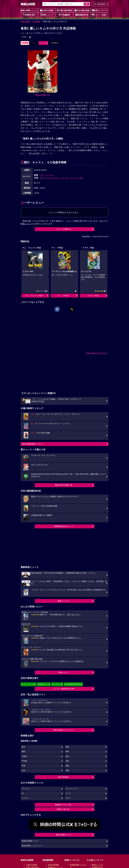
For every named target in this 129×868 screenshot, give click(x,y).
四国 (67, 766)
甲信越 (24, 761)
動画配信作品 (82, 15)
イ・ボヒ (79, 178)
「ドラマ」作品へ (93, 296)
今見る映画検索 (99, 4)
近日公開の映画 (82, 10)
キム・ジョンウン (48, 178)
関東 (67, 747)
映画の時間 (25, 22)
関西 (23, 752)
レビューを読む (99, 15)
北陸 (67, 761)
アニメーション (72, 789)
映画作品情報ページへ (30, 841)
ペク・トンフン (47, 175)
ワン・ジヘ (70, 178)
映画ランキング (99, 10)
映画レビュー (64, 672)
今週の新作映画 (64, 10)
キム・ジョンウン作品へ (34, 296)
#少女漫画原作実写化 (73, 684)
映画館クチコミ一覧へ (64, 805)
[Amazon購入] (43, 95)
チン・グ (60, 178)
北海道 (24, 756)
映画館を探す (29, 15)
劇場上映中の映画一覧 (64, 485)
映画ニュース (47, 15)
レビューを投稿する (64, 229)
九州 (23, 771)
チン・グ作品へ (64, 296)
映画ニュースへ (64, 601)
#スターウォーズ (28, 684)
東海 (67, 752)
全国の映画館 (53, 865)
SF (23, 793)
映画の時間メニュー (29, 10)
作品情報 (36, 22)
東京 (23, 747)
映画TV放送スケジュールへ (64, 730)
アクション (26, 789)
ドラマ (24, 37)
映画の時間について (64, 835)
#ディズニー (56, 684)
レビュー (43, 43)
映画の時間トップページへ (32, 846)
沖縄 (67, 771)
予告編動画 (64, 15)
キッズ (68, 793)
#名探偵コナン (43, 684)
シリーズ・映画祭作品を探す (64, 689)
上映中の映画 (47, 10)
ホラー (68, 798)
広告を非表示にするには (96, 353)
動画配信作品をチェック (64, 526)
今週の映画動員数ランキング (32, 444)
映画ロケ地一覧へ (64, 809)
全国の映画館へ (64, 777)
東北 (67, 756)
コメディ (25, 798)
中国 (23, 766)
